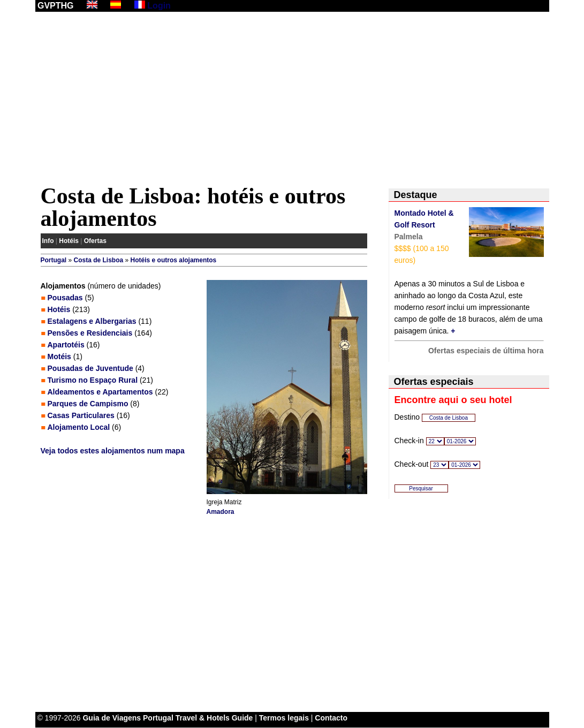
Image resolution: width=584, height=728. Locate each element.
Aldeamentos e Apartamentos (100, 392)
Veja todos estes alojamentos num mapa (113, 451)
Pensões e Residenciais (90, 333)
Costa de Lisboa (99, 260)
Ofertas (95, 241)
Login (159, 6)
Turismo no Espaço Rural (93, 380)
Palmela (409, 237)
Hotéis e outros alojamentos (174, 260)
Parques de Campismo (88, 404)
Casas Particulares (81, 415)
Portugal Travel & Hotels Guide (198, 718)
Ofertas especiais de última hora (486, 351)
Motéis (59, 357)
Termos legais (284, 718)
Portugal (54, 260)
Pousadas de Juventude (90, 368)
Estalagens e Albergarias (92, 321)
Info (48, 241)
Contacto (331, 718)
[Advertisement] (292, 100)
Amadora (221, 512)
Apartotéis (66, 345)
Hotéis (69, 241)
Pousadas (65, 298)
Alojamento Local (79, 427)
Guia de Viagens (112, 718)
